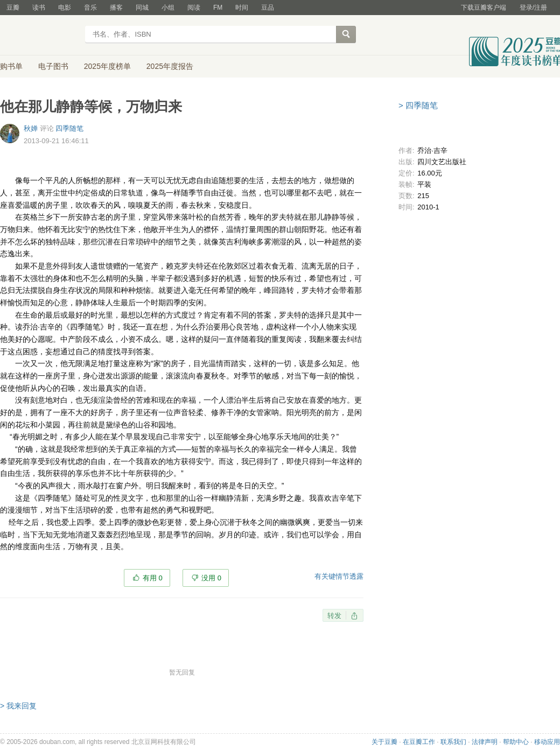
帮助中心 (516, 742)
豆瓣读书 (39, 36)
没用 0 (211, 578)
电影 (65, 8)
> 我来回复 (18, 706)
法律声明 (485, 742)
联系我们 (453, 742)
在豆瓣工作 (419, 742)
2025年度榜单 (107, 66)
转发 (334, 616)
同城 (142, 8)
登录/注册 (533, 8)
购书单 (11, 66)
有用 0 (153, 578)
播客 (116, 8)
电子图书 (53, 66)
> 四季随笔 (418, 105)
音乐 (90, 8)
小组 (168, 8)
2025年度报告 (170, 66)
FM (218, 8)
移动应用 (547, 742)
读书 (39, 8)
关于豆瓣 (384, 742)
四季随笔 (69, 128)
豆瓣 (13, 8)
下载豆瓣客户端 (484, 8)
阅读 (194, 8)
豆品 (268, 8)
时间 (242, 8)
